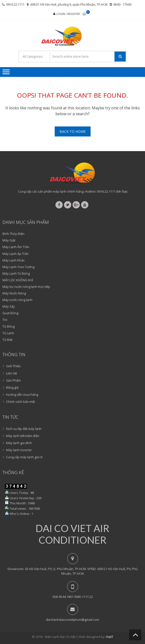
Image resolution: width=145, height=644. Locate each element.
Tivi (5, 320)
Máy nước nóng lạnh (17, 300)
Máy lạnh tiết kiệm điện (23, 436)
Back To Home (73, 131)
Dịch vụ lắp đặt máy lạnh (24, 429)
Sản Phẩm (13, 380)
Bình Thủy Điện (13, 234)
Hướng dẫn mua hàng (22, 395)
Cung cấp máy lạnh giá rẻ (24, 457)
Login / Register (68, 14)
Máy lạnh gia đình (19, 443)
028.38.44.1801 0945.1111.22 (73, 597)
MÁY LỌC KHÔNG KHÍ (18, 280)
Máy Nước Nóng (14, 293)
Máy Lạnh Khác (14, 260)
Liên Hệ (11, 373)
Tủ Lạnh (8, 333)
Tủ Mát (7, 340)
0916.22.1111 (15, 5)
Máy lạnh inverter (19, 450)
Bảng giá (12, 387)
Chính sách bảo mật (21, 402)
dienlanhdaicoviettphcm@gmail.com (72, 620)
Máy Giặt (9, 240)
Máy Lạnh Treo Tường (18, 267)
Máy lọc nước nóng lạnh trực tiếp (26, 287)
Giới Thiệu (13, 366)
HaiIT (110, 637)
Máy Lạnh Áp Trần (16, 254)
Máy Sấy (9, 306)
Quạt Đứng (10, 313)
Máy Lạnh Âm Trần (16, 247)
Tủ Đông (9, 326)
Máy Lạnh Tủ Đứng (16, 273)
